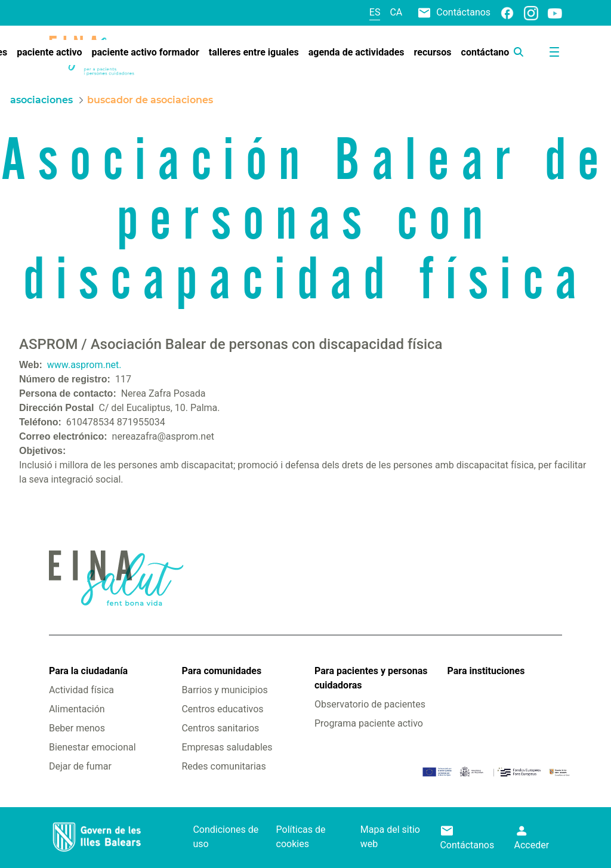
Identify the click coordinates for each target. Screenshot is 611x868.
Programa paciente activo (369, 723)
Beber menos (77, 728)
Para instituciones (486, 671)
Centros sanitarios (220, 728)
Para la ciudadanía (88, 671)
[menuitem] (49, 52)
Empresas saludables (227, 747)
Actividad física (81, 690)
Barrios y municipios (224, 690)
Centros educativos (222, 709)
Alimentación (77, 709)
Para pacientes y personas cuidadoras (371, 678)
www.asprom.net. (84, 365)
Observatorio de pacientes (370, 704)
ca (396, 12)
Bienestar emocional (92, 747)
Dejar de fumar (80, 766)
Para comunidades (221, 671)
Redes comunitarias (223, 766)
